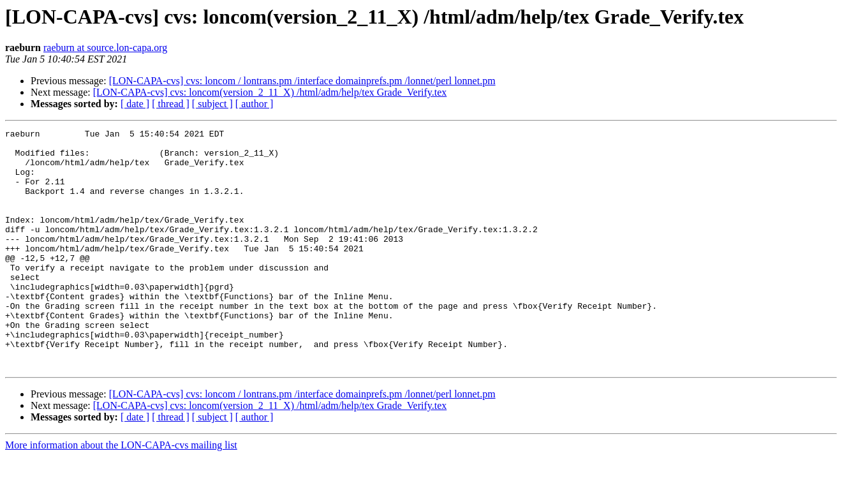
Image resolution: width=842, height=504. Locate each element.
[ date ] (135, 104)
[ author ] (255, 104)
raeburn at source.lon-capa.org (105, 48)
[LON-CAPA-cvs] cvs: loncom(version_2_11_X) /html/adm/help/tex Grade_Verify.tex (270, 92)
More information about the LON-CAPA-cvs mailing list (121, 493)
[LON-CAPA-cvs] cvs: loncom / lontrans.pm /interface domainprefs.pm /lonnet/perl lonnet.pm (302, 81)
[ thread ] (171, 104)
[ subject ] (212, 104)
